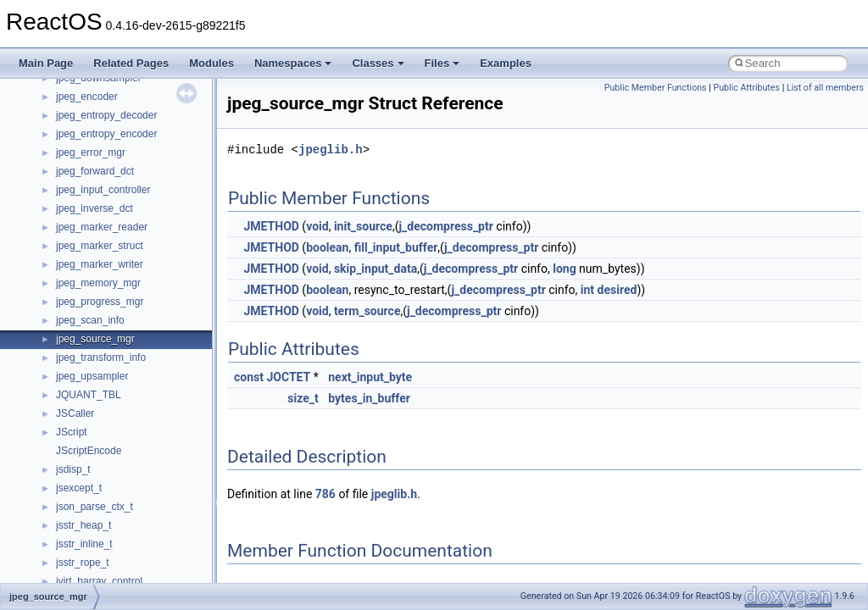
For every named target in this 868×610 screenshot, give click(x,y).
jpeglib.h (331, 150)
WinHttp (74, 535)
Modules (211, 63)
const (249, 377)
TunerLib (76, 330)
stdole (70, 218)
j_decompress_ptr (445, 226)
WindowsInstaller (95, 516)
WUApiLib (78, 572)
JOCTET (288, 377)
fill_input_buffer (396, 247)
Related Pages (131, 63)
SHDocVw (79, 143)
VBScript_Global (93, 423)
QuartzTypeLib (89, 87)
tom (64, 311)
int (587, 290)
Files (442, 63)
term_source (367, 311)
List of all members (825, 88)
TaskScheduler (89, 255)
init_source (363, 226)
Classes (378, 63)
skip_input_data (376, 269)
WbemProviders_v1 (100, 479)
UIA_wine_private (96, 385)
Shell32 (73, 162)
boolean (327, 247)
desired (618, 290)
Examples (506, 63)
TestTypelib (81, 274)
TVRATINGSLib (92, 348)
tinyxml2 (75, 292)
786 (325, 494)
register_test (84, 106)
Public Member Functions (656, 88)
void (317, 226)
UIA (64, 367)
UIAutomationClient (100, 404)
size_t (303, 398)
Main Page (46, 63)
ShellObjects (84, 180)
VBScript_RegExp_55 (105, 460)
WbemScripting (90, 497)
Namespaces (293, 63)
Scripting (76, 125)
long (564, 269)
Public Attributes (746, 88)
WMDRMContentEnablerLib (119, 553)
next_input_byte (370, 377)
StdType (75, 236)
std (63, 199)
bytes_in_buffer (369, 398)
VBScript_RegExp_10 (105, 441)
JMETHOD (271, 226)
